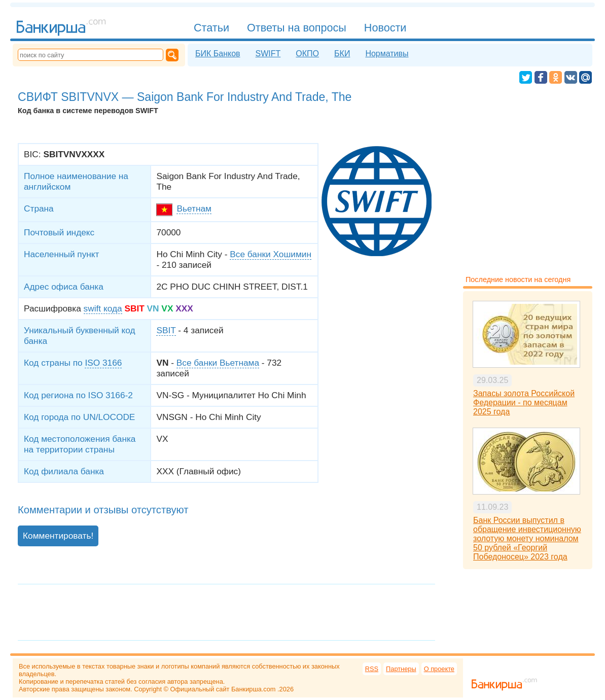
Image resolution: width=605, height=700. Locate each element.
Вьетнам (194, 208)
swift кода (103, 308)
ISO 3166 (103, 363)
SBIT (166, 330)
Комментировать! (58, 536)
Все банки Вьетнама (218, 363)
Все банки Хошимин (271, 254)
